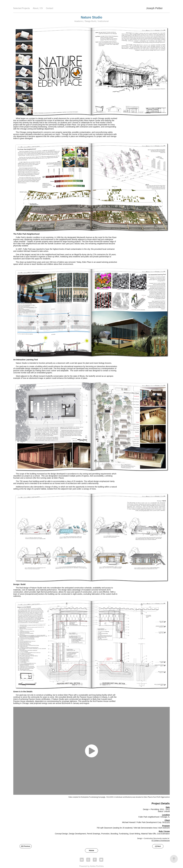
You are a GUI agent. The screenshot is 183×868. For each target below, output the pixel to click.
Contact (50, 8)
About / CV (38, 8)
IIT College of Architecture (161, 840)
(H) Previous (26, 846)
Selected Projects (22, 8)
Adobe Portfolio (97, 866)
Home (92, 850)
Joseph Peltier (154, 8)
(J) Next (158, 846)
